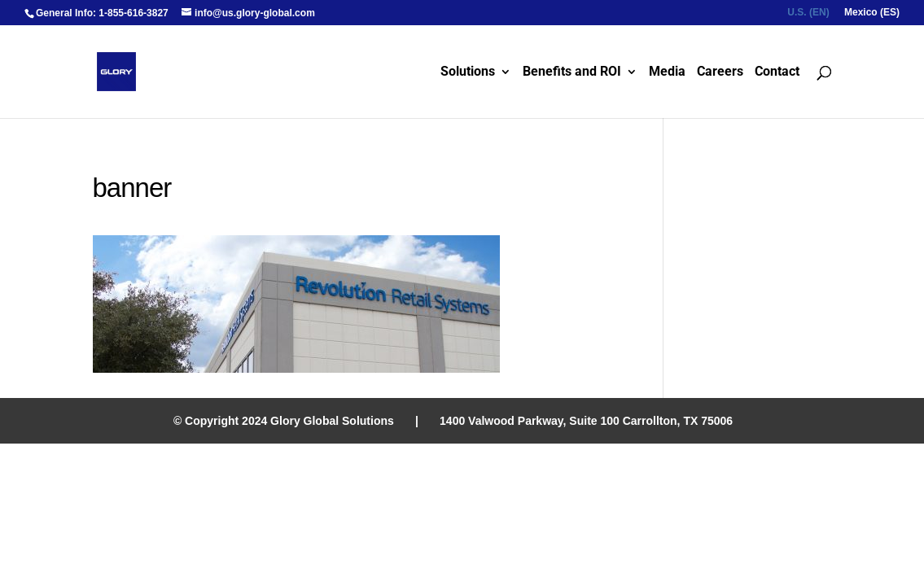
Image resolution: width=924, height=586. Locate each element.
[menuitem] (808, 16)
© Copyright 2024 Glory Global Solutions (284, 421)
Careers (720, 72)
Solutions (468, 72)
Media (667, 72)
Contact (777, 72)
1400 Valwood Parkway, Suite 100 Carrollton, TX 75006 (586, 421)
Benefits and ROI (572, 72)
